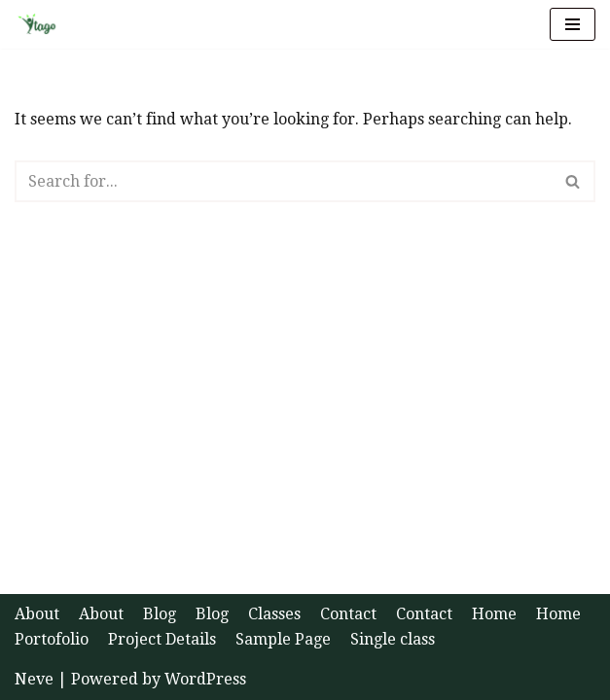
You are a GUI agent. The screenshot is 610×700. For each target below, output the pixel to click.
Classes (274, 614)
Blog (160, 614)
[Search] (283, 181)
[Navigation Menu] (573, 24)
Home (494, 614)
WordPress (205, 679)
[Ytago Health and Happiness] (43, 24)
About (37, 614)
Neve (34, 679)
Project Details (162, 639)
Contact (348, 614)
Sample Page (283, 639)
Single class (393, 639)
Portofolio (52, 639)
